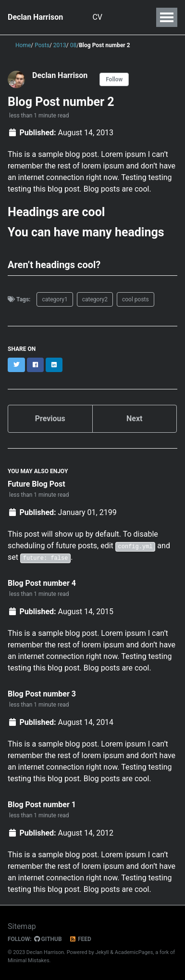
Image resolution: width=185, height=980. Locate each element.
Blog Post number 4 (42, 583)
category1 (55, 299)
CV (99, 17)
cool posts (136, 299)
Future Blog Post (37, 484)
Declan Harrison (35, 17)
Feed (80, 939)
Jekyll (102, 952)
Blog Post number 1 (42, 805)
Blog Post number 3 (42, 694)
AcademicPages (134, 952)
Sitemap (22, 926)
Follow (114, 79)
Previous (50, 419)
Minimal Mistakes (29, 961)
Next (134, 419)
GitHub (48, 939)
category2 (95, 299)
